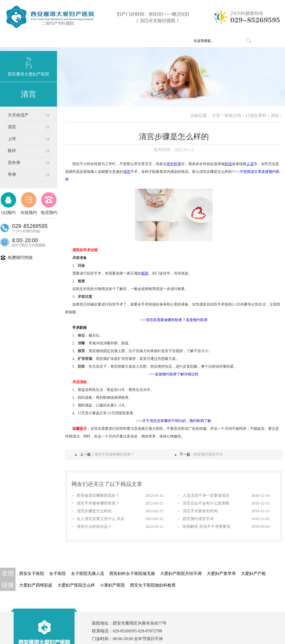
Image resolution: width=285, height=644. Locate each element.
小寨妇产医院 (112, 585)
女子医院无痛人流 (88, 573)
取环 (12, 151)
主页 (216, 116)
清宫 (12, 127)
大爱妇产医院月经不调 (181, 573)
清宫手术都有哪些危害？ (114, 454)
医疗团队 (161, 41)
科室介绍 (133, 41)
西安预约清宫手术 (208, 454)
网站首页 (76, 41)
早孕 (12, 175)
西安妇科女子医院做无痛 (132, 573)
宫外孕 (14, 163)
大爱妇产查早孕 (221, 573)
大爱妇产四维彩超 (36, 585)
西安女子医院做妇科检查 (153, 585)
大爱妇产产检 (253, 573)
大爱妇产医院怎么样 (76, 585)
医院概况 (104, 41)
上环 (12, 139)
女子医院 (58, 573)
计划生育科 (256, 116)
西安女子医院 (32, 573)
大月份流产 (18, 115)
